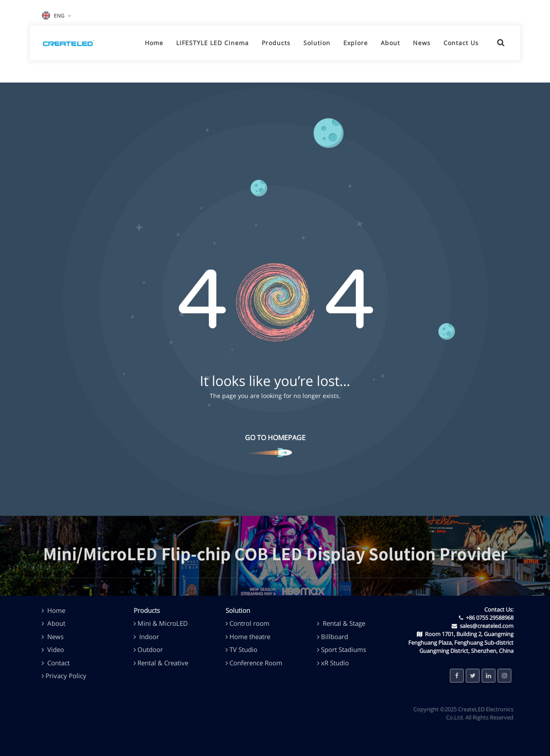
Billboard (335, 637)
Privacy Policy (66, 676)
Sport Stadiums (344, 649)
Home (56, 610)
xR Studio (335, 663)
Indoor (149, 637)
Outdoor (150, 649)
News (55, 637)
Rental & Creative (163, 663)
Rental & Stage (344, 623)
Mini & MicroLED (163, 623)
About (53, 623)
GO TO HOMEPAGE (275, 438)
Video (56, 649)
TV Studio (243, 649)
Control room (249, 623)
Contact (58, 663)
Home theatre (250, 637)
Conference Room (256, 663)
